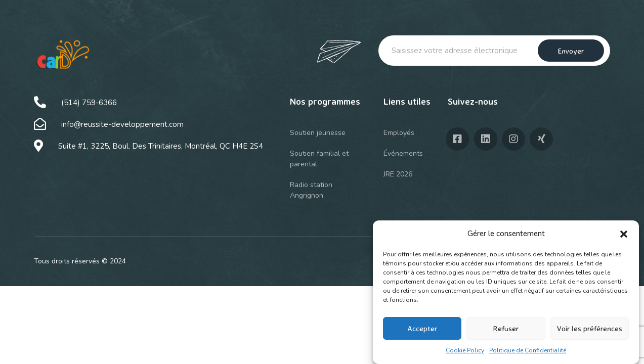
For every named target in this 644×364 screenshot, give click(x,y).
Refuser (506, 328)
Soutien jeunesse (318, 133)
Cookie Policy (465, 350)
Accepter (422, 328)
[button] (624, 234)
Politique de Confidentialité (528, 350)
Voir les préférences (590, 328)
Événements (403, 153)
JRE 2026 (398, 174)
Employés (399, 133)
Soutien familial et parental (319, 159)
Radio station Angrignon (311, 190)
